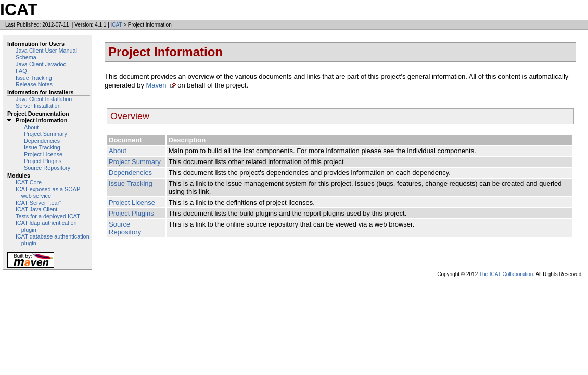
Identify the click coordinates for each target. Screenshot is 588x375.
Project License (43, 154)
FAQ (21, 71)
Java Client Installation (44, 99)
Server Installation (38, 106)
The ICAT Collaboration (506, 274)
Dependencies (42, 141)
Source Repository (47, 168)
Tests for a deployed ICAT (48, 216)
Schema (26, 57)
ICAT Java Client (36, 209)
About (31, 127)
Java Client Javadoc (41, 64)
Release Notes (34, 84)
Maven (156, 85)
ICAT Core (29, 182)
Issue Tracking (34, 78)
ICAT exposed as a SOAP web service (48, 192)
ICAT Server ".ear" (39, 203)
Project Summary (46, 134)
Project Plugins (43, 161)
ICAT (117, 25)
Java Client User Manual (46, 51)
